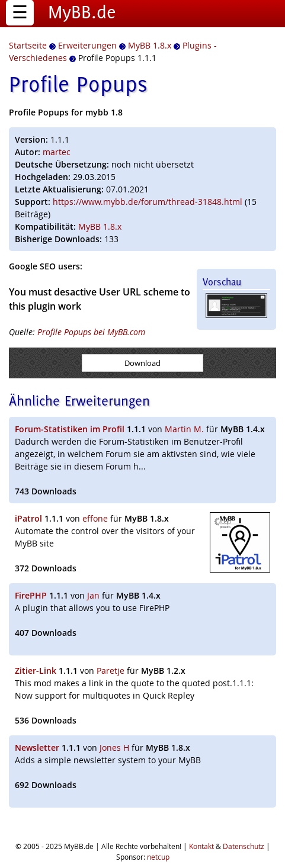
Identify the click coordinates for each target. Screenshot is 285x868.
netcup (158, 857)
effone (95, 518)
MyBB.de (82, 12)
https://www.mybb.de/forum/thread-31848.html (148, 202)
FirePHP (31, 595)
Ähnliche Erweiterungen (79, 401)
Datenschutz (244, 846)
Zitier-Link (36, 671)
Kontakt (201, 846)
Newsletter (37, 748)
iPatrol (28, 518)
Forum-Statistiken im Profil (70, 429)
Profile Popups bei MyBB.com (91, 332)
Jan (93, 595)
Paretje (111, 671)
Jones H (114, 748)
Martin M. (184, 429)
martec (57, 152)
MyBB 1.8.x (100, 226)
